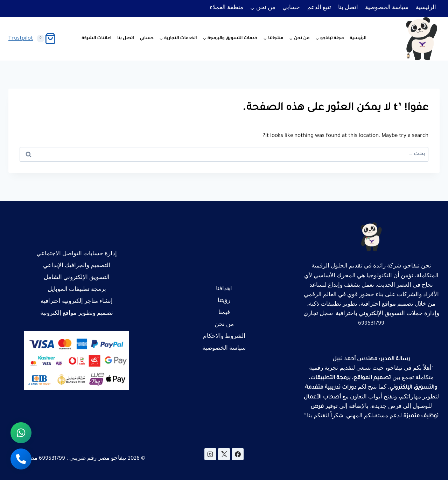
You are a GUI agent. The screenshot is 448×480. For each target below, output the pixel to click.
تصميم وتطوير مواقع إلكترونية (77, 314)
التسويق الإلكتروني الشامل (77, 278)
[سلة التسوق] (46, 39)
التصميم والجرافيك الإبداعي (77, 266)
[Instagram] (210, 454)
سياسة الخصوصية (387, 8)
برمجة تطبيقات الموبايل (77, 290)
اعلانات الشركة (96, 39)
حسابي (291, 8)
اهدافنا (224, 289)
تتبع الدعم (319, 8)
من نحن (224, 325)
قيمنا (224, 313)
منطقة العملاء (226, 8)
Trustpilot (21, 39)
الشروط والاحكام (224, 337)
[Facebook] (238, 454)
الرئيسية (426, 8)
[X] (224, 454)
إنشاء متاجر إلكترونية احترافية (77, 302)
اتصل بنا (348, 8)
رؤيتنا (224, 301)
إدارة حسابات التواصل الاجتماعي (77, 254)
